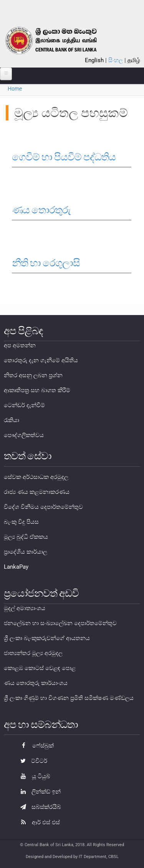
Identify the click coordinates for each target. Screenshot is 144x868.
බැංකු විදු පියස (21, 522)
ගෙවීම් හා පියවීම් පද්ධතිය (64, 157)
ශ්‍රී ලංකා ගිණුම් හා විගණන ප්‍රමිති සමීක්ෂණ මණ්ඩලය (69, 698)
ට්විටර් (32, 761)
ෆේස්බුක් (35, 746)
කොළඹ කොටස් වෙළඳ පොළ (40, 668)
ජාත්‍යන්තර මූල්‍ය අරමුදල (33, 653)
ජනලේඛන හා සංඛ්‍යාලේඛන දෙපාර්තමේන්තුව (60, 623)
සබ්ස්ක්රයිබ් (39, 807)
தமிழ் (134, 60)
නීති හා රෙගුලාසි (46, 263)
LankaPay (16, 567)
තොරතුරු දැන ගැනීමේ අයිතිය (41, 360)
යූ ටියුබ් (33, 776)
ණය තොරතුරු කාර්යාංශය (36, 683)
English (94, 60)
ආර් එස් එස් (38, 822)
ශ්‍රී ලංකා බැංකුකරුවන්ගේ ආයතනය (47, 638)
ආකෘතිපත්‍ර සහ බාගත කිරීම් (37, 390)
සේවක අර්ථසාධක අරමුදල (36, 477)
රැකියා (12, 420)
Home (15, 89)
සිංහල (116, 60)
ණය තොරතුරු (41, 210)
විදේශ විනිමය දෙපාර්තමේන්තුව (43, 507)
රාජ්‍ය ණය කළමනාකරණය (37, 492)
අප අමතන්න (20, 345)
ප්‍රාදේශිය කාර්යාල (26, 552)
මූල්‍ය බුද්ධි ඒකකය (26, 537)
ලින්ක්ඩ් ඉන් (39, 792)
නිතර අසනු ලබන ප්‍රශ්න (33, 375)
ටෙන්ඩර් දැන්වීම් (24, 405)
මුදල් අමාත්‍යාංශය (25, 608)
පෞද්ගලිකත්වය (24, 435)
